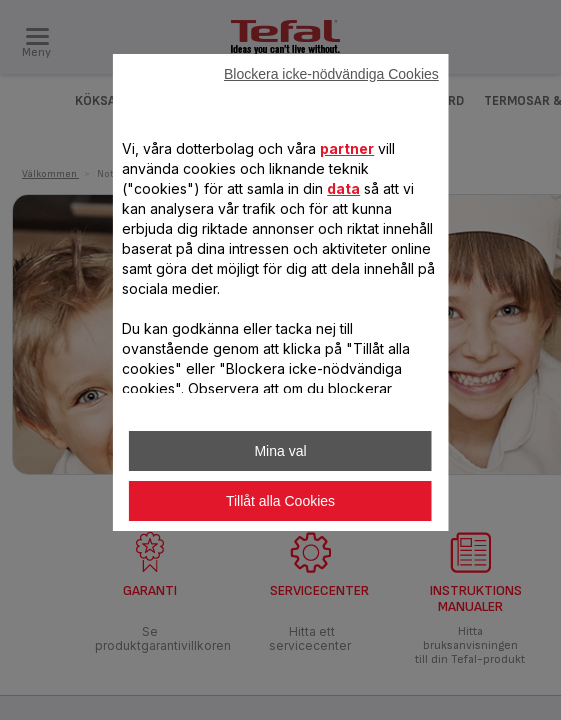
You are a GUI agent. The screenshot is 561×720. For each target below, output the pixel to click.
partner (347, 148)
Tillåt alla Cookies (280, 501)
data (343, 188)
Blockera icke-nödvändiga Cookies (331, 74)
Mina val (280, 451)
